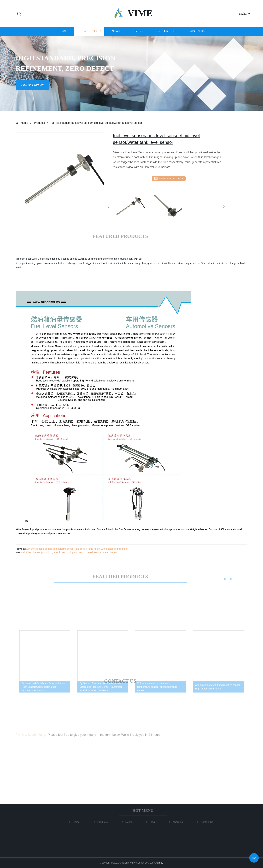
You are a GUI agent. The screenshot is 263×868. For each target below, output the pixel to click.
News (116, 34)
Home (63, 34)
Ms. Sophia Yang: (31, 738)
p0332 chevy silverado (230, 529)
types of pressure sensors (55, 534)
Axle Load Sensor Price (98, 529)
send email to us (169, 178)
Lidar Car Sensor (122, 529)
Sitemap (159, 863)
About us (197, 34)
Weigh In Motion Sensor (203, 529)
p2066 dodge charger (28, 534)
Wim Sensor (23, 529)
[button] (19, 14)
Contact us (166, 34)
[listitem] (132, 205)
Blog (139, 34)
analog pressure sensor (146, 529)
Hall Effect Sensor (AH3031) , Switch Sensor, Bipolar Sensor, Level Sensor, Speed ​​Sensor (69, 552)
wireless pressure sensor (175, 529)
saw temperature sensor (70, 529)
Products (89, 34)
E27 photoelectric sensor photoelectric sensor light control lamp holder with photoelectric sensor (77, 549)
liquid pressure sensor (43, 529)
